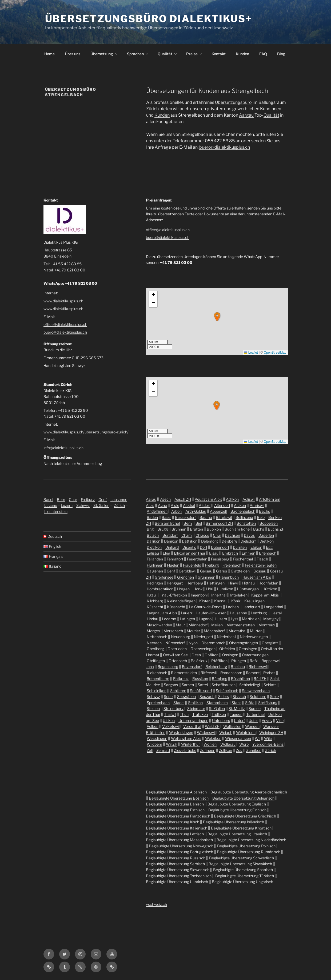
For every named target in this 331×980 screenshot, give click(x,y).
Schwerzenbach (256, 691)
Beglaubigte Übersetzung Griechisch (245, 816)
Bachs (264, 511)
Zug (239, 750)
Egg (269, 547)
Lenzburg (259, 613)
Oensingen (248, 649)
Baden (152, 517)
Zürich (152, 109)
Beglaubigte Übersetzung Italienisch (177, 828)
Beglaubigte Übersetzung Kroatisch (241, 828)
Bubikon (214, 529)
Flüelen (173, 565)
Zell (150, 750)
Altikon (240, 505)
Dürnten (240, 547)
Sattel (203, 685)
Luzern (67, 505)
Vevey (267, 720)
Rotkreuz (181, 679)
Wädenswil (206, 732)
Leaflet (251, 353)
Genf (103, 499)
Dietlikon (154, 547)
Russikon (200, 679)
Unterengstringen (193, 720)
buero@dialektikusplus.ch (225, 147)
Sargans (171, 685)
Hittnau (248, 583)
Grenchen (186, 577)
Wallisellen (232, 726)
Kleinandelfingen (181, 601)
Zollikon (226, 750)
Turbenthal (255, 714)
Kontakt (219, 54)
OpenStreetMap (275, 353)
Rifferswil (209, 673)
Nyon (193, 643)
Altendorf (222, 505)
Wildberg (154, 744)
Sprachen (138, 54)
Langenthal (273, 607)
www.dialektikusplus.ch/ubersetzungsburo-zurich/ (86, 432)
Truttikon (200, 714)
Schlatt (270, 685)
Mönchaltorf (214, 631)
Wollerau (228, 744)
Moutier (193, 631)
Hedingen (155, 583)
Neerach (154, 643)
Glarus (222, 571)
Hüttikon (270, 589)
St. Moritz (237, 708)
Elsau (214, 553)
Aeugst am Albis (208, 499)
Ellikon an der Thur (190, 553)
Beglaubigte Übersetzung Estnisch (175, 810)
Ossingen (230, 655)
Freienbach (232, 565)
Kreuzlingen (254, 601)
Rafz (254, 661)
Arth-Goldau (196, 511)
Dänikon (171, 541)
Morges (153, 631)
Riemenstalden (184, 673)
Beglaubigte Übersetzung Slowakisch (240, 864)
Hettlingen (216, 583)
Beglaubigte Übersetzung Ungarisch (242, 882)
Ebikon (256, 547)
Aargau (246, 115)
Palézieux (199, 661)
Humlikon (225, 589)
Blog (281, 54)
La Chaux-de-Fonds (206, 607)
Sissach (239, 696)
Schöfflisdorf (201, 691)
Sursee (255, 708)
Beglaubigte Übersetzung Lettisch (175, 834)
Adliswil (249, 499)
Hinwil (233, 583)
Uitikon (169, 720)
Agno (162, 505)
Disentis (189, 547)
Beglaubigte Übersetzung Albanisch (176, 792)
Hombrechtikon (160, 589)
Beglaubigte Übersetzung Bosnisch (179, 798)
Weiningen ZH (271, 732)
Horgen (183, 589)
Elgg (166, 553)
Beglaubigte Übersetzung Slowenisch (178, 870)
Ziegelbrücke (185, 750)
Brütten (196, 529)
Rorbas (269, 673)
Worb (244, 744)
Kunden (242, 54)
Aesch (165, 499)
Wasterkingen (181, 732)
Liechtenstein (56, 511)
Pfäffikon (219, 661)
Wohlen (210, 744)
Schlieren (178, 691)
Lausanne (119, 499)
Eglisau (153, 553)
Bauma (206, 517)
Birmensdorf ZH (219, 523)
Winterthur (190, 744)
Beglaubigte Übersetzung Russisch (176, 858)
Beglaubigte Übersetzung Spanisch (243, 870)
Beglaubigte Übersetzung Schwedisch (242, 858)
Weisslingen (157, 738)
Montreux (267, 625)
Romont (253, 673)
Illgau (151, 595)
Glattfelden (240, 571)
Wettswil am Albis (186, 738)
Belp (261, 517)
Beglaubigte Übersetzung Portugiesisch (180, 852)
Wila (268, 738)
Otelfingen (156, 661)
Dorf (204, 547)
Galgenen (155, 571)
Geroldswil (188, 571)
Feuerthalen (197, 559)
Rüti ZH (260, 679)
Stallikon (195, 703)
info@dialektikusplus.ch (63, 448)
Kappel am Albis (265, 595)
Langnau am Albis (162, 613)
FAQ (263, 54)
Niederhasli (226, 637)
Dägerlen (266, 535)
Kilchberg (155, 601)
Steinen (153, 708)
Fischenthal (243, 559)
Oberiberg (155, 649)
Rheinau (238, 667)
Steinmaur (196, 708)
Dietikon (267, 541)
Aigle (175, 505)
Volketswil (171, 726)
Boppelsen (269, 523)
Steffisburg (268, 703)
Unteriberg (221, 720)
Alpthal (189, 505)
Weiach (226, 732)
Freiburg (88, 499)
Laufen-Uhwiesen (211, 613)
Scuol (169, 696)
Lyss (234, 619)
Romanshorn (231, 673)
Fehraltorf (175, 559)
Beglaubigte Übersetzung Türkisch (245, 876)
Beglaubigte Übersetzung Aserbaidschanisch (249, 792)
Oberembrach (213, 643)
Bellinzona (244, 517)
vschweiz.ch (156, 904)
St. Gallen (101, 505)
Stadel (179, 703)
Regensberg (168, 667)
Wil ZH (172, 744)
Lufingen (187, 619)
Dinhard (172, 547)
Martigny (271, 619)
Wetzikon (213, 738)
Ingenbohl (199, 595)
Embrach (230, 553)
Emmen (248, 553)
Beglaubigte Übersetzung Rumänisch (249, 852)
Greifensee (164, 577)
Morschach (173, 631)
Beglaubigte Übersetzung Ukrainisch (177, 882)
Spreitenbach (158, 703)
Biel (199, 523)
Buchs (259, 529)
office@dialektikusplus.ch (65, 324)
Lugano (51, 505)
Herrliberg (195, 583)
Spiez (275, 696)
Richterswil (258, 667)
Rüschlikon (240, 679)
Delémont (210, 541)
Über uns (73, 54)
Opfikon (212, 655)
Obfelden (227, 649)
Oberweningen (203, 649)
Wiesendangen (238, 738)
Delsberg (229, 541)
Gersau (206, 571)
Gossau (260, 571)
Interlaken (239, 595)
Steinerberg (174, 708)
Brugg (163, 529)
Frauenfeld (192, 565)
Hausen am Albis (257, 577)
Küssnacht (176, 607)
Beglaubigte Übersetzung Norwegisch (181, 846)
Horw (198, 589)
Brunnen (179, 529)
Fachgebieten (170, 122)
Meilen (217, 625)
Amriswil (257, 505)
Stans (236, 703)
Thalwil (170, 714)
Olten (196, 655)
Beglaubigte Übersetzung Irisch (173, 822)
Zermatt (163, 750)
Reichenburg (216, 667)
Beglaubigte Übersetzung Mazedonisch (179, 840)
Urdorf (239, 720)
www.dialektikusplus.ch (63, 301)
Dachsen (232, 535)
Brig (150, 529)
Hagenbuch (229, 577)
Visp (280, 720)
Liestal (276, 613)
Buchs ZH (276, 529)
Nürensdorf (175, 643)
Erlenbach (268, 553)
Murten (256, 631)
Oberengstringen (244, 643)
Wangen (252, 726)
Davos (249, 535)
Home (49, 54)
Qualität (168, 54)
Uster (253, 720)
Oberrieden (177, 649)
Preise (194, 54)
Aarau (151, 499)
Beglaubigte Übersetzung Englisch (237, 804)
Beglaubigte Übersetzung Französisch (178, 816)
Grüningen (206, 577)
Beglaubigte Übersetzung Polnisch (246, 846)
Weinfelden (246, 732)
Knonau (221, 601)
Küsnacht (155, 607)
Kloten (205, 601)
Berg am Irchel (167, 523)
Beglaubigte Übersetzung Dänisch (175, 804)
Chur (73, 499)
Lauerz (187, 613)
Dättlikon (190, 541)
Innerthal (219, 595)
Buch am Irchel (238, 529)
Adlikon (232, 499)
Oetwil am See (175, 655)
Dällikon (153, 541)
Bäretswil (224, 517)
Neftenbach (157, 637)
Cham (187, 535)
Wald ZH (212, 726)
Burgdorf (170, 535)
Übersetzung (104, 54)
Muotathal (237, 631)
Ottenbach (178, 661)
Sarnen (188, 685)
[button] (217, 317)
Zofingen (208, 750)
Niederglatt (204, 637)
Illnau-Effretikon (173, 595)
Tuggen (236, 714)
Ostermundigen (255, 655)
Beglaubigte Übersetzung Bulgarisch (243, 798)
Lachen (232, 607)
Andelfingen (157, 511)
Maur (180, 625)
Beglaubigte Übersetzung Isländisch (234, 822)
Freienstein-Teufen (261, 565)
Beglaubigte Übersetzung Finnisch (237, 810)
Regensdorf (192, 667)
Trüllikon (219, 714)
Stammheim (217, 703)
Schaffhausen (224, 685)
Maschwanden (159, 625)
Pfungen (239, 661)
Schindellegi (250, 685)
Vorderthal (192, 726)
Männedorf (198, 625)
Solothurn (258, 696)
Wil (258, 738)
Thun (184, 714)
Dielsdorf (248, 541)
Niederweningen (254, 637)
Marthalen (251, 619)
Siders (224, 696)
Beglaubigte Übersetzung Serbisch (175, 864)
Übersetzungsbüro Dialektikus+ (149, 19)
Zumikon (254, 750)
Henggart (175, 583)
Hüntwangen (248, 589)
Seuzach (207, 696)
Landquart (251, 607)
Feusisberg (220, 559)
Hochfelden (268, 583)
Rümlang (220, 679)
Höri (210, 589)
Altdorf (205, 505)
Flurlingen (155, 565)
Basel (48, 499)
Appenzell (218, 511)
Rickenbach (157, 673)
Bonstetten (246, 523)
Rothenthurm (158, 679)
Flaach (262, 559)
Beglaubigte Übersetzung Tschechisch (179, 876)
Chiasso (202, 535)
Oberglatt (270, 643)
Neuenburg (181, 637)
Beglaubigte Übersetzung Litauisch (237, 834)
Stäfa (250, 703)
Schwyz (83, 505)
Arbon (176, 511)
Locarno (169, 619)
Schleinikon (157, 691)
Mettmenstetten (241, 625)
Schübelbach (227, 691)
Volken (153, 726)
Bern (61, 499)
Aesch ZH (183, 499)
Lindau (152, 619)
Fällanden (155, 559)
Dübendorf (220, 547)
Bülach (153, 535)
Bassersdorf (185, 517)
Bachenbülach (243, 511)
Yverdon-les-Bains (268, 744)
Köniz (236, 601)
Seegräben (186, 696)
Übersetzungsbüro (233, 102)
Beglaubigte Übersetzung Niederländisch (251, 840)
